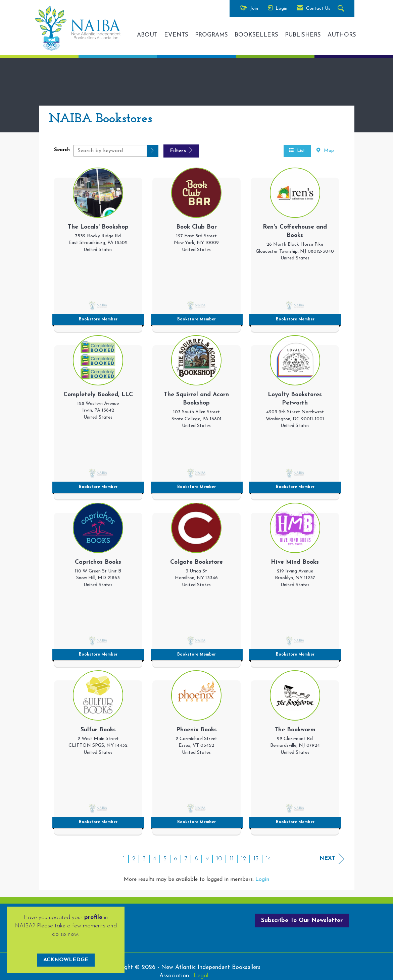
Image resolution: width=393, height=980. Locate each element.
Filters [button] (181, 150)
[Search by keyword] (110, 151)
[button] (153, 151)
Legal (201, 976)
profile (93, 917)
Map (325, 150)
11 (232, 859)
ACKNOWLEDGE (66, 960)
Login (262, 879)
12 (243, 859)
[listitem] (98, 248)
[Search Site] (342, 9)
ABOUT (147, 35)
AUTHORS (342, 35)
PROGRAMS (211, 35)
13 (256, 859)
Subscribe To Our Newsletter (302, 921)
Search (62, 150)
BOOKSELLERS (256, 35)
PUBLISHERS (303, 35)
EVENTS (176, 35)
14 (268, 859)
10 (219, 859)
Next (332, 859)
